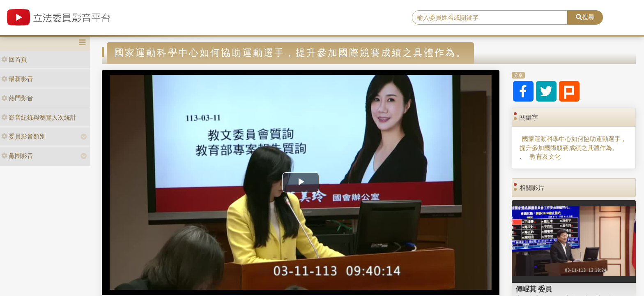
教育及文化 (545, 156)
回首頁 (14, 59)
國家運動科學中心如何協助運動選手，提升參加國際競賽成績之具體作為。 (573, 143)
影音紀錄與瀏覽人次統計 (39, 117)
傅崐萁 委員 (534, 289)
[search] (490, 18)
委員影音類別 (23, 136)
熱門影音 (17, 98)
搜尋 (585, 17)
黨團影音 (17, 156)
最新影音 (17, 79)
